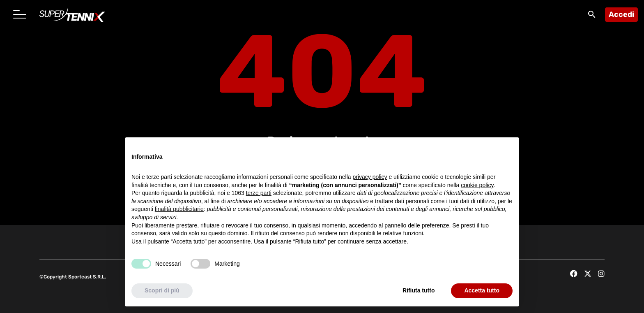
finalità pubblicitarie (179, 209)
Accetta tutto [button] (482, 291)
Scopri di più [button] (162, 291)
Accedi (621, 14)
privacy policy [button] (370, 177)
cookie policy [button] (477, 185)
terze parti (259, 193)
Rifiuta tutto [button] (419, 291)
